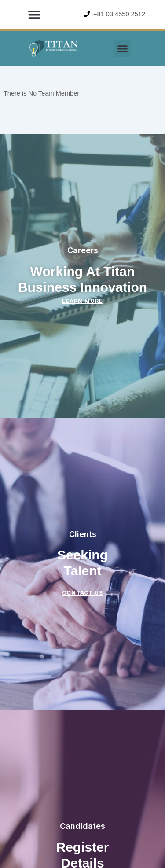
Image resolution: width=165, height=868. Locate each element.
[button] (34, 14)
